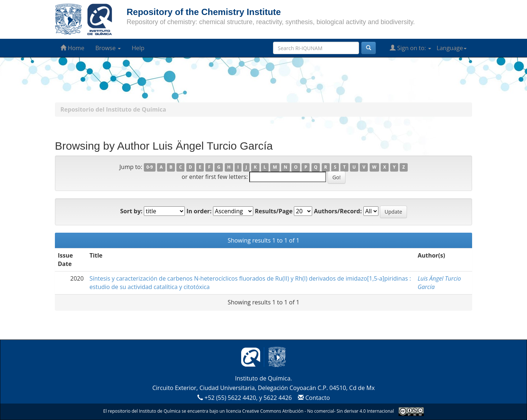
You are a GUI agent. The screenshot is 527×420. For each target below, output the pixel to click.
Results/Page (274, 211)
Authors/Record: (338, 211)
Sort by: (131, 211)
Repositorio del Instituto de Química (113, 109)
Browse (108, 48)
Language (452, 48)
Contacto (313, 398)
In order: (199, 211)
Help (138, 48)
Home (72, 48)
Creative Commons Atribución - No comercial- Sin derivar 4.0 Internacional (318, 411)
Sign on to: (410, 48)
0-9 (150, 167)
